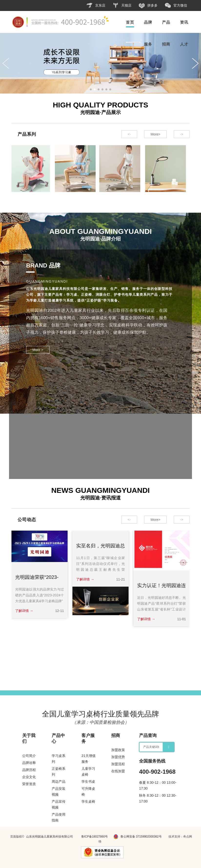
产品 (166, 22)
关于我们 (29, 738)
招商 (166, 44)
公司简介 (29, 756)
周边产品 (59, 782)
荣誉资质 (29, 784)
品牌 (148, 22)
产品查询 (148, 735)
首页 (130, 22)
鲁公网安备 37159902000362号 (137, 837)
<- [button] (129, 134)
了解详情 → (24, 611)
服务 (148, 44)
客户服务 (88, 738)
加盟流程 (118, 764)
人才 (184, 44)
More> (155, 134)
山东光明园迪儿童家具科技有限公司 (50, 837)
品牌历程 (29, 770)
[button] (91, 89)
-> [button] (182, 134)
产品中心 (58, 738)
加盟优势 (118, 757)
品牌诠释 (29, 763)
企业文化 (29, 777)
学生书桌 (88, 782)
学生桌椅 (88, 801)
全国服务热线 (152, 761)
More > (38, 350)
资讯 (184, 22)
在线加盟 (118, 771)
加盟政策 (118, 750)
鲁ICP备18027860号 (95, 837)
